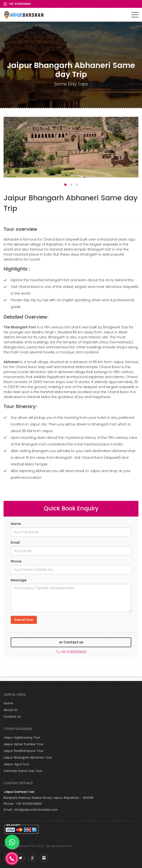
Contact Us (12, 717)
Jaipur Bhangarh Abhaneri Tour (28, 757)
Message (19, 580)
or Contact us (71, 642)
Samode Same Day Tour (23, 771)
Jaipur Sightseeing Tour (22, 737)
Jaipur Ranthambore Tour (24, 751)
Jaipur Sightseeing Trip (24, 15)
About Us (10, 710)
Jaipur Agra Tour (16, 764)
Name (16, 524)
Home (8, 703)
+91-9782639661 (20, 4)
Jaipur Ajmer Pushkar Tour (24, 744)
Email (15, 542)
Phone (16, 561)
